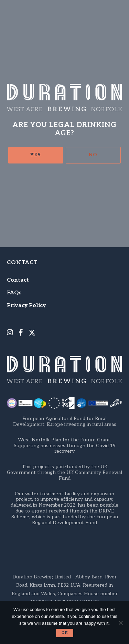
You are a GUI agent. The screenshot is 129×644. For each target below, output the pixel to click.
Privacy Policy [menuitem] (26, 306)
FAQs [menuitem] (14, 293)
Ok (65, 633)
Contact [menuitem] (18, 280)
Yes (35, 155)
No (93, 155)
